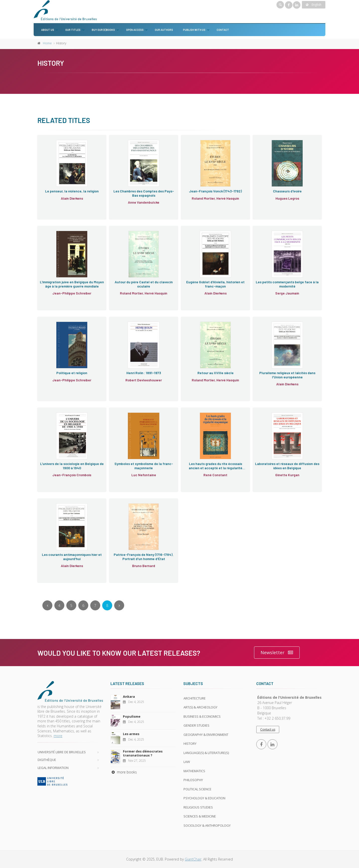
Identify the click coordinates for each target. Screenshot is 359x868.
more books (124, 772)
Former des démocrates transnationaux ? (143, 753)
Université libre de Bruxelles (62, 752)
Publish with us (194, 30)
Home (47, 43)
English (314, 5)
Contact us (268, 729)
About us (48, 30)
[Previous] (47, 605)
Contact (223, 30)
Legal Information (53, 768)
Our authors (164, 30)
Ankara (129, 696)
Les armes (131, 734)
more (58, 736)
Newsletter (277, 653)
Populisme (132, 716)
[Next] (119, 605)
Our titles (73, 30)
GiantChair (193, 859)
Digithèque (47, 760)
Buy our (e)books (103, 30)
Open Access (135, 30)
